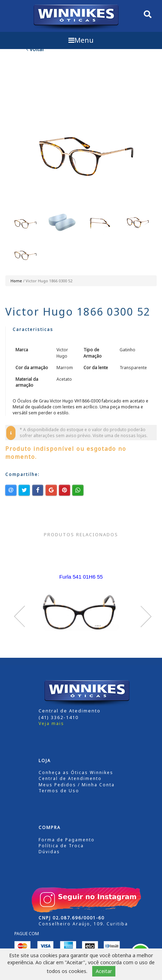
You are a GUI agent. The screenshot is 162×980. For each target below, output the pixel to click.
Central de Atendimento (70, 778)
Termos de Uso (59, 791)
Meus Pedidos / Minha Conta (77, 785)
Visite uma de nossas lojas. (120, 436)
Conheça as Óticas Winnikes (76, 772)
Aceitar (104, 971)
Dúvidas (49, 852)
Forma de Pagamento (67, 840)
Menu (81, 40)
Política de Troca (61, 846)
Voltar (35, 49)
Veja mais (51, 723)
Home (16, 281)
